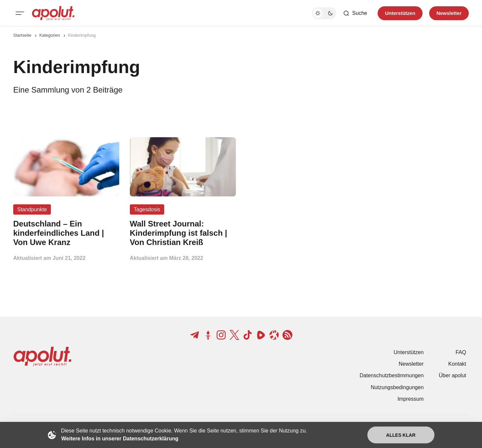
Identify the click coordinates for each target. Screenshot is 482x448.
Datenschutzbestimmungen (391, 375)
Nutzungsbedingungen (397, 387)
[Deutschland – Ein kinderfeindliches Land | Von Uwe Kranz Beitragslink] (66, 233)
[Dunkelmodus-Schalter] (324, 13)
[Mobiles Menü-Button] (20, 13)
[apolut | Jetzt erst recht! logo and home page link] (53, 13)
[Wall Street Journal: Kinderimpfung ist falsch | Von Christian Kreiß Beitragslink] (183, 233)
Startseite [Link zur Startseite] (22, 35)
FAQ (461, 352)
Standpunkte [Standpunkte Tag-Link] (32, 209)
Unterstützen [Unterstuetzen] (400, 13)
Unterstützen (409, 352)
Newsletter (411, 364)
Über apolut (452, 375)
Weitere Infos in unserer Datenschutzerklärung (120, 439)
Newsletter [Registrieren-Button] (449, 13)
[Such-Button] (355, 13)
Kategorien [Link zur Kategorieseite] (50, 35)
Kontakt (457, 364)
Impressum (410, 399)
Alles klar (401, 435)
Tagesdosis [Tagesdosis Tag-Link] (147, 209)
